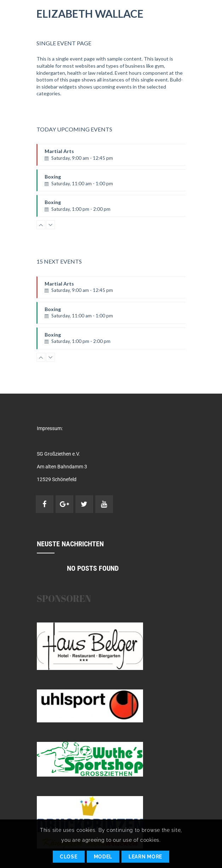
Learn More (145, 857)
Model (103, 857)
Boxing (119, 182)
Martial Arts (119, 157)
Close (69, 857)
